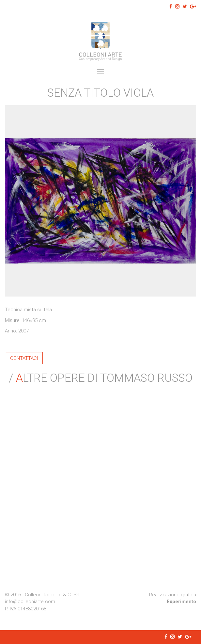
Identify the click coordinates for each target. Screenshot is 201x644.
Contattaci (24, 358)
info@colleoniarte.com (30, 602)
